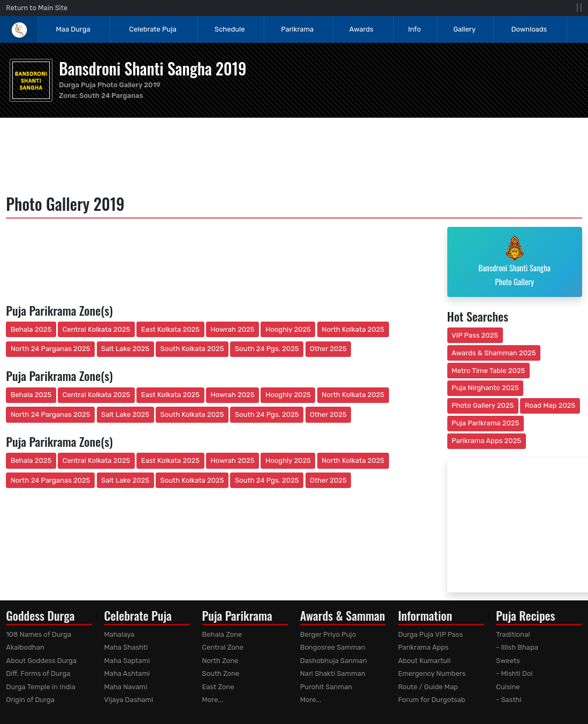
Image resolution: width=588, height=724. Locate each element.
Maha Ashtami (127, 673)
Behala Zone (222, 634)
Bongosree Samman (333, 647)
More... (213, 700)
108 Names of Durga (39, 634)
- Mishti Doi (514, 673)
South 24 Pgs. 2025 (267, 349)
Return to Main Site (37, 8)
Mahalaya (119, 634)
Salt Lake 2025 (125, 349)
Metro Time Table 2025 (488, 371)
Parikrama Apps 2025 (486, 441)
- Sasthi (509, 700)
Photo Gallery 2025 (483, 405)
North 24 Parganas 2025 (51, 349)
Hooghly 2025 (288, 329)
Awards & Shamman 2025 (494, 353)
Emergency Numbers (432, 673)
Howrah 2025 (232, 329)
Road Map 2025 (550, 405)
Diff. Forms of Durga (38, 673)
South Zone (221, 673)
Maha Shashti (126, 647)
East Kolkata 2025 (170, 329)
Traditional (513, 634)
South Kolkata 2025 (192, 349)
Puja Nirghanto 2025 (485, 388)
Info (415, 29)
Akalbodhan (25, 647)
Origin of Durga (30, 700)
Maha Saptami (127, 661)
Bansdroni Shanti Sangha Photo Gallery (514, 261)
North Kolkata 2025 (353, 329)
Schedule (230, 29)
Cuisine (508, 687)
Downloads (529, 29)
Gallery (464, 29)
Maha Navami (125, 687)
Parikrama (297, 29)
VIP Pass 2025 (475, 335)
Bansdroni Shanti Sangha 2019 (152, 68)
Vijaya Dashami (128, 700)
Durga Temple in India (41, 687)
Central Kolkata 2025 (97, 329)
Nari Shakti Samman (333, 673)
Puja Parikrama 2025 (485, 423)
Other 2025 (328, 349)
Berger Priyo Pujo (328, 634)
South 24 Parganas (111, 96)
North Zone (220, 661)
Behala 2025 (31, 329)
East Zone (218, 687)
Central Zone (223, 647)
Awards (362, 29)
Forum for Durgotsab (432, 700)
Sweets (508, 661)
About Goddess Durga (41, 661)
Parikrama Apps (423, 647)
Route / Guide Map (428, 687)
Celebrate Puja (152, 29)
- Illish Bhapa (517, 647)
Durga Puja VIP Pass (430, 634)
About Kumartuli (424, 661)
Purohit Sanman (326, 687)
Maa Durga (73, 29)
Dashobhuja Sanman (334, 661)
